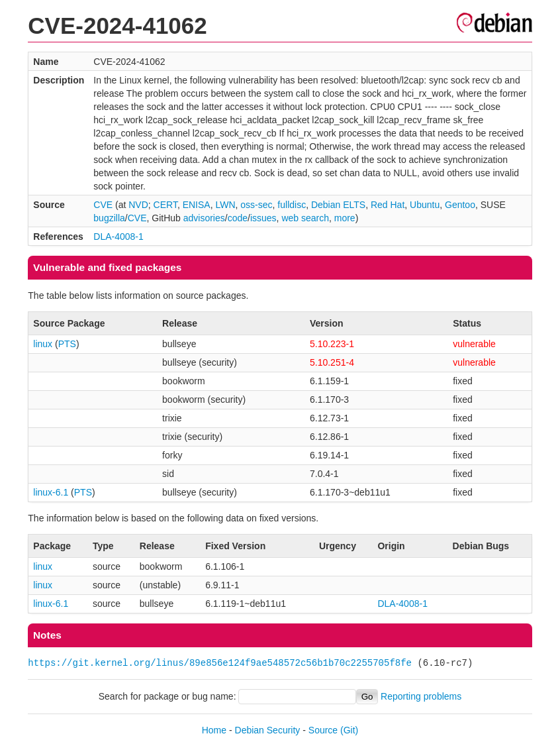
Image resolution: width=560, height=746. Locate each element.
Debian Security (268, 730)
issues (263, 218)
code (238, 218)
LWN (225, 205)
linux (43, 344)
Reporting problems (421, 696)
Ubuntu (425, 205)
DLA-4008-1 (118, 237)
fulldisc (292, 205)
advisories (204, 218)
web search (305, 218)
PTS (67, 344)
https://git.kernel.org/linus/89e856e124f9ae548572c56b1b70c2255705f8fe (220, 663)
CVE (103, 205)
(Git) (349, 730)
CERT (165, 205)
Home (214, 730)
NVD (138, 205)
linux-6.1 (51, 492)
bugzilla (109, 218)
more (345, 218)
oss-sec (256, 205)
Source (323, 730)
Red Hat (388, 205)
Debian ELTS (338, 205)
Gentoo (460, 205)
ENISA (197, 205)
